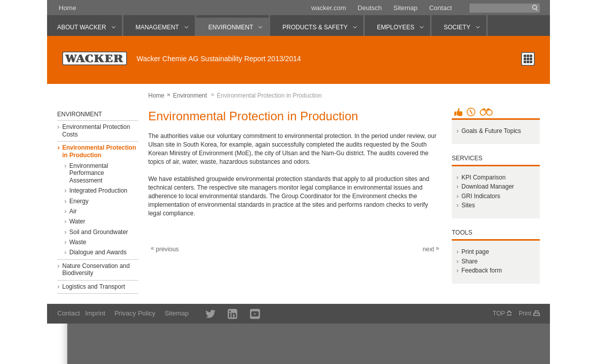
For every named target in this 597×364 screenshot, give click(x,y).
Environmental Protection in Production (99, 151)
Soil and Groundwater (99, 232)
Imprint (95, 313)
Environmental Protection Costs (96, 130)
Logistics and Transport (94, 287)
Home (68, 8)
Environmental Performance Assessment (89, 173)
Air (73, 211)
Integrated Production (98, 191)
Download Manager (488, 187)
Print (525, 313)
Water (77, 221)
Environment (190, 96)
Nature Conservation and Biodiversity (96, 269)
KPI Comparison (483, 177)
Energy (79, 201)
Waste (78, 242)
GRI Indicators (481, 196)
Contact (440, 8)
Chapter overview (528, 59)
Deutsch (370, 8)
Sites (468, 205)
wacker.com (329, 8)
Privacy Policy (135, 313)
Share (470, 261)
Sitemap (405, 8)
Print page (475, 252)
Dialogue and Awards (98, 252)
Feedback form (482, 270)
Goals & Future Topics (491, 131)
